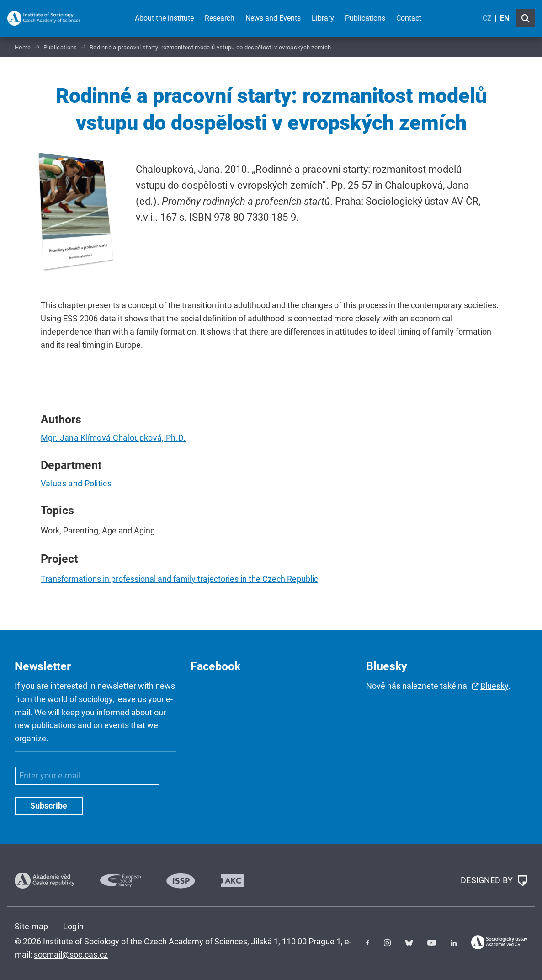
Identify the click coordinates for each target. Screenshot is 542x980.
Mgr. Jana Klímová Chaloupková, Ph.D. (113, 438)
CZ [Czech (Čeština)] (487, 18)
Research (220, 18)
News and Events (273, 18)
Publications (365, 18)
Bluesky (494, 686)
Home (23, 47)
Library (323, 18)
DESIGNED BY (494, 881)
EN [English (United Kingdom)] (505, 18)
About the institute (164, 18)
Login (74, 926)
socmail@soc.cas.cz (71, 955)
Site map (32, 926)
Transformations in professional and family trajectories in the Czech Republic (179, 579)
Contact (409, 18)
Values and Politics (76, 483)
